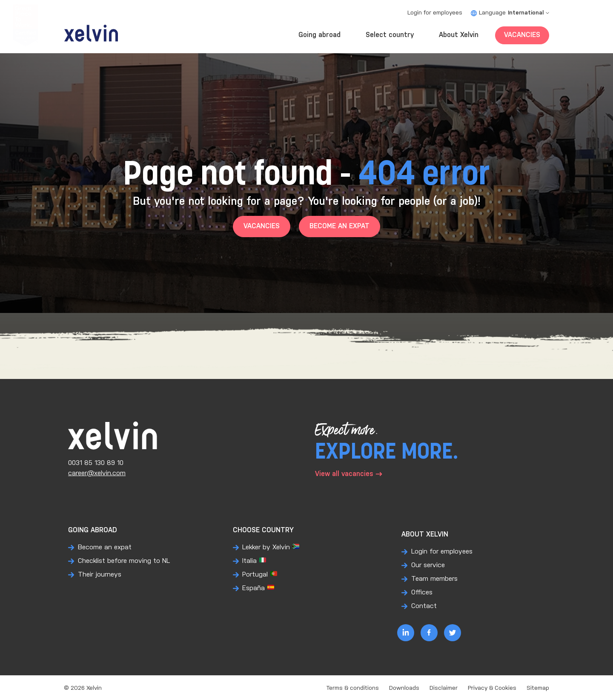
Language (510, 13)
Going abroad (319, 35)
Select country (390, 35)
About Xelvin (459, 35)
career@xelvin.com (97, 473)
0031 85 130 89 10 (96, 463)
